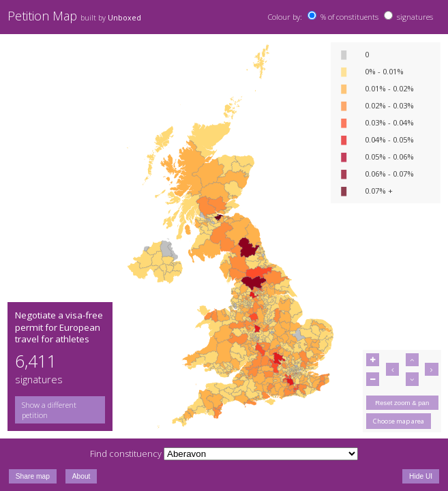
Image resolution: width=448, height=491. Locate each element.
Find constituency (126, 453)
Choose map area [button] (399, 421)
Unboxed (124, 18)
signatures (415, 17)
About (81, 476)
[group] (60, 410)
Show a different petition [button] (49, 410)
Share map (33, 476)
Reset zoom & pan (402, 403)
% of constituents (349, 17)
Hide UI (421, 476)
